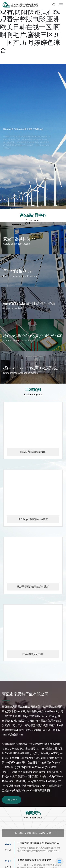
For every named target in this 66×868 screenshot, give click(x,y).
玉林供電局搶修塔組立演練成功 (34, 860)
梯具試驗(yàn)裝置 (33, 654)
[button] (33, 206)
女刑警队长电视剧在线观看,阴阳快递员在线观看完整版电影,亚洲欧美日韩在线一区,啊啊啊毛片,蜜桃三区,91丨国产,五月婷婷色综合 (32, 27)
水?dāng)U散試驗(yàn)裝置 (33, 519)
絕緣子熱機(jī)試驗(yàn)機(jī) (33, 587)
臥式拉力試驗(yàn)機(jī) (33, 452)
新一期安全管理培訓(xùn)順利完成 (33, 833)
